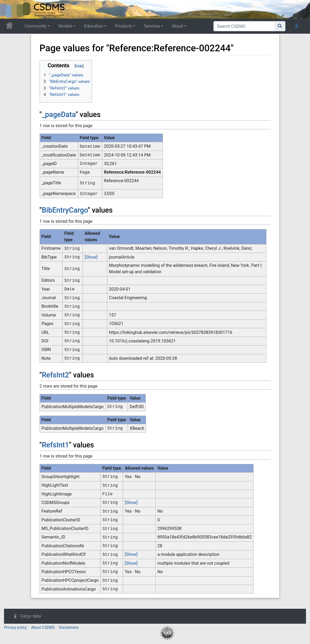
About (177, 26)
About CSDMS (43, 627)
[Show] (91, 257)
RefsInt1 (55, 445)
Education (94, 26)
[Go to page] (280, 26)
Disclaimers (69, 627)
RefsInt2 (55, 375)
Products (124, 26)
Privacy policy (15, 627)
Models (65, 26)
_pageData (59, 115)
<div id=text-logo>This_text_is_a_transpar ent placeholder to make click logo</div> (9, 9)
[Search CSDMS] (244, 26)
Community (36, 26)
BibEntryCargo (65, 210)
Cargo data (30, 616)
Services (152, 26)
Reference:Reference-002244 (133, 172)
